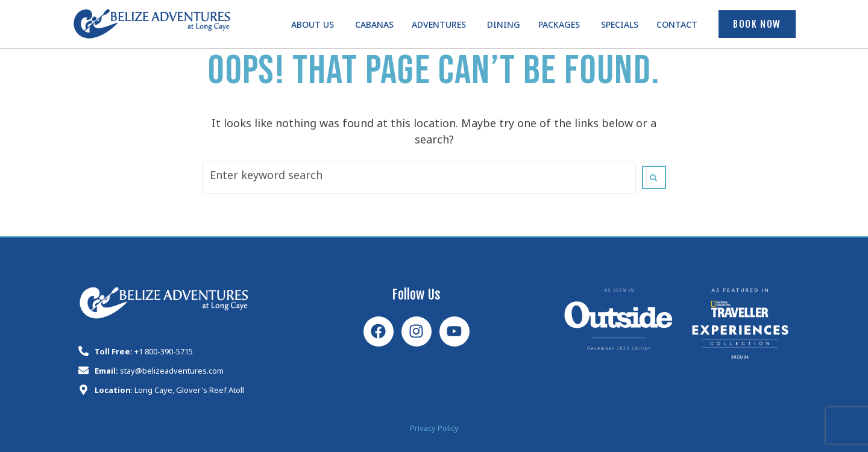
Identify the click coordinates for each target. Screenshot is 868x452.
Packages (559, 27)
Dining (504, 27)
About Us (313, 27)
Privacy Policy (434, 430)
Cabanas (374, 27)
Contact (677, 27)
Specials (620, 27)
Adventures (439, 27)
